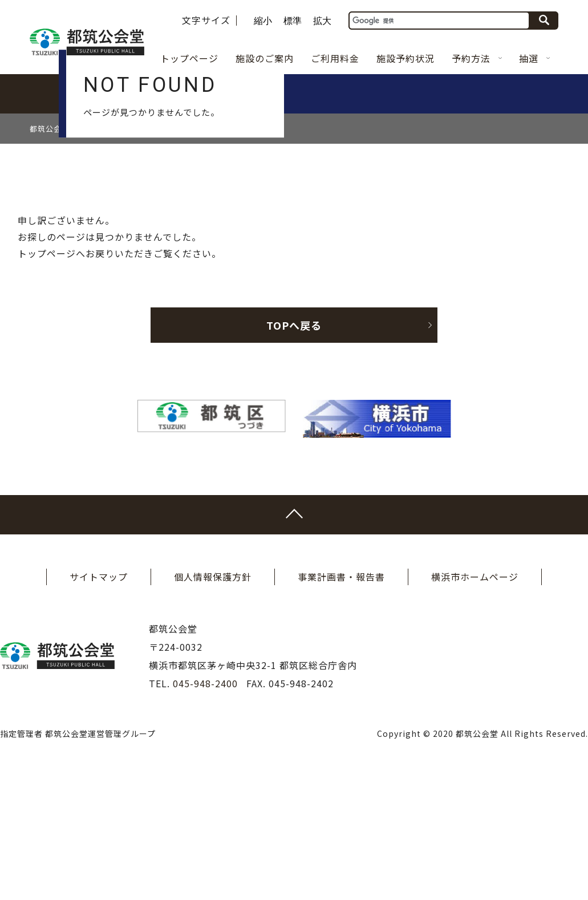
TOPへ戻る (349, 451)
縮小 (263, 21)
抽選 (534, 58)
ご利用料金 (335, 58)
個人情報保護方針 (213, 703)
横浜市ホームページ (475, 703)
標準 (293, 21)
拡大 (322, 21)
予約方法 (477, 58)
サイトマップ (99, 703)
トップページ (189, 58)
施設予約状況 (405, 58)
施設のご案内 (265, 58)
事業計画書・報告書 (341, 703)
